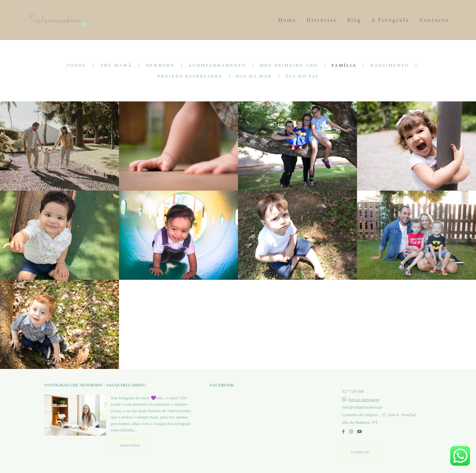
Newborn (160, 65)
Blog (354, 20)
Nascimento (390, 65)
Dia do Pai (302, 76)
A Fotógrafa (391, 20)
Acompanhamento (217, 65)
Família (344, 65)
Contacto (434, 20)
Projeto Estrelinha (190, 76)
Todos (76, 65)
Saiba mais (130, 445)
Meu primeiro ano (289, 65)
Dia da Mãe (254, 76)
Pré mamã (117, 65)
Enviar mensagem (364, 400)
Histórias (322, 20)
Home (287, 20)
